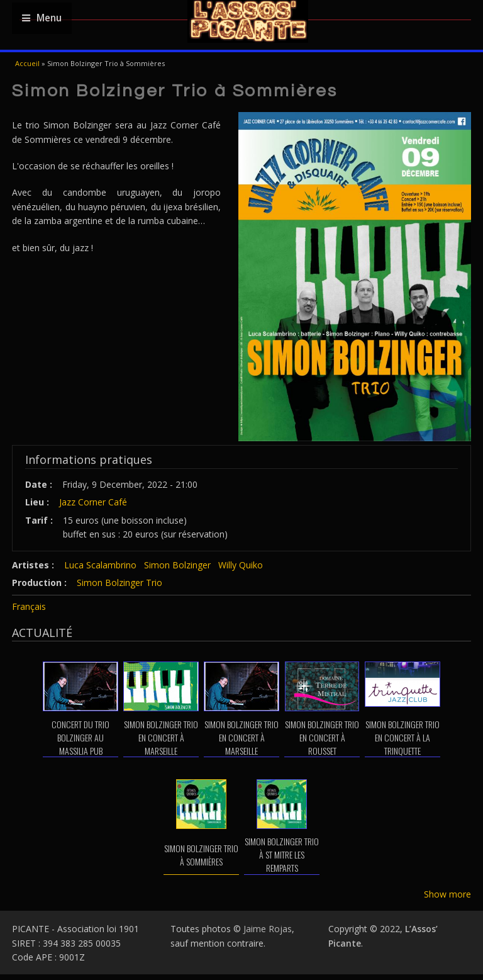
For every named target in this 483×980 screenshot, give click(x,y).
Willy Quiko (241, 565)
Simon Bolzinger (177, 565)
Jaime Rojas (268, 929)
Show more (447, 894)
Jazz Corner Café (93, 502)
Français (29, 606)
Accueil (27, 63)
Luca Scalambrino (100, 565)
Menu (42, 18)
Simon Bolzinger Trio (119, 583)
